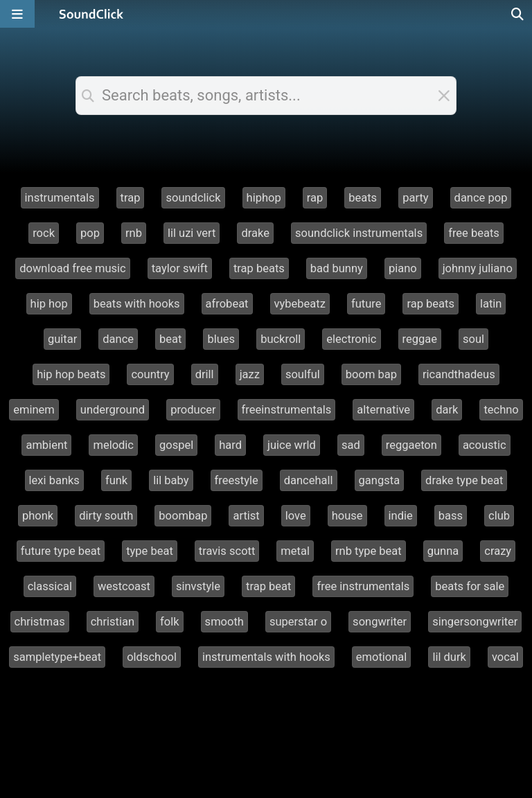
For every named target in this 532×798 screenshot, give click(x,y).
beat (170, 339)
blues (221, 339)
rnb (134, 233)
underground (113, 410)
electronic (351, 339)
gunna (443, 551)
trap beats (259, 268)
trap (131, 198)
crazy (498, 551)
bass (451, 516)
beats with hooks (137, 304)
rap (315, 198)
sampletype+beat (57, 657)
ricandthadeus (459, 374)
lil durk (449, 657)
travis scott (227, 551)
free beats (474, 233)
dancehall (309, 480)
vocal (505, 657)
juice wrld (292, 445)
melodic (113, 445)
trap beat (268, 586)
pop (90, 233)
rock (44, 233)
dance (118, 339)
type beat (150, 551)
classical (50, 586)
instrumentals (60, 198)
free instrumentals (363, 586)
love (296, 516)
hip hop (49, 304)
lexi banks (54, 480)
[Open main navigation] (17, 14)
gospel (176, 445)
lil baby (171, 480)
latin (491, 304)
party (415, 198)
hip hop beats (71, 374)
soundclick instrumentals (359, 233)
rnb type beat (369, 551)
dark (447, 410)
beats (363, 198)
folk (170, 622)
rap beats (431, 304)
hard (230, 445)
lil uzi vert (192, 233)
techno (501, 410)
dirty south (106, 516)
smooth (224, 622)
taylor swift (180, 268)
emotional (382, 657)
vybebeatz (300, 304)
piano (403, 268)
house (347, 516)
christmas (40, 622)
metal (295, 551)
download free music (73, 268)
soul (473, 339)
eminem (34, 410)
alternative (383, 410)
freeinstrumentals (287, 410)
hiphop (264, 198)
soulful (303, 374)
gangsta (380, 480)
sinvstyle (198, 586)
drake (255, 233)
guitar (62, 339)
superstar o (298, 622)
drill (205, 374)
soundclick (193, 198)
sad (351, 445)
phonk (38, 516)
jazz (250, 374)
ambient (46, 445)
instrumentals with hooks (266, 657)
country (150, 374)
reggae (420, 339)
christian (113, 622)
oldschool (152, 657)
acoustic (485, 445)
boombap (183, 516)
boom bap (371, 374)
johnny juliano (478, 268)
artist (246, 516)
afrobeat (227, 304)
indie (401, 516)
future (366, 304)
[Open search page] (518, 14)
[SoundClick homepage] (91, 14)
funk (116, 480)
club (499, 516)
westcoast (124, 586)
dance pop (481, 198)
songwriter (380, 622)
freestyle (237, 480)
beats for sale (470, 586)
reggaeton (411, 445)
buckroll (281, 339)
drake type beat (464, 480)
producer (193, 410)
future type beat (61, 551)
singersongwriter (475, 622)
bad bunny (337, 268)
